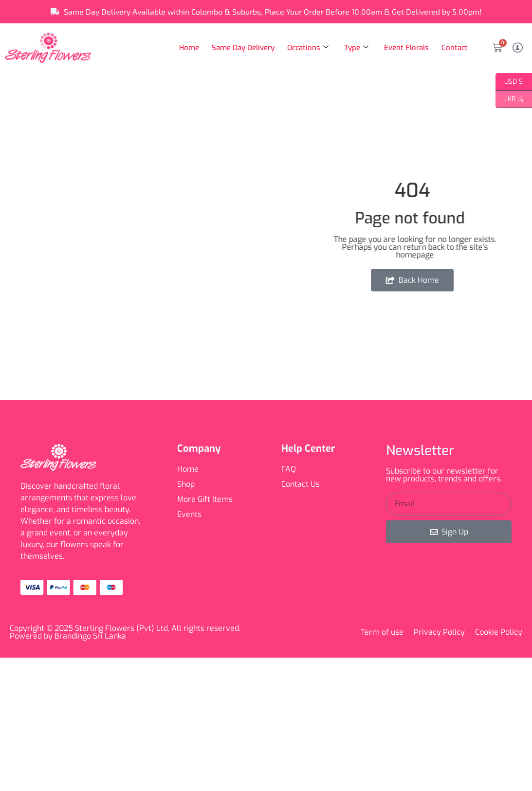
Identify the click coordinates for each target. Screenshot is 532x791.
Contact (455, 48)
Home (188, 48)
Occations (307, 48)
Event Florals (406, 48)
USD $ (509, 82)
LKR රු (510, 99)
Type (355, 48)
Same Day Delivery (242, 48)
